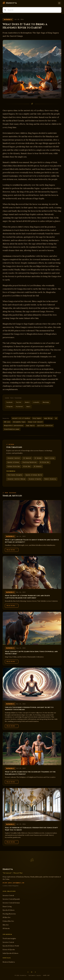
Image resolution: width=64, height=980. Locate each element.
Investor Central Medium (16, 479)
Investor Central (14, 458)
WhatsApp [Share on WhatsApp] (46, 402)
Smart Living (50, 458)
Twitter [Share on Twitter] (19, 402)
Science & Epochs (35, 479)
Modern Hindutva (50, 479)
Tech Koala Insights (15, 475)
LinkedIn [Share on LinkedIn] (36, 402)
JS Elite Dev (45, 462)
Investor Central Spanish (11, 899)
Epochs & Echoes (13, 462)
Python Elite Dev (14, 466)
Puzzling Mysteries (30, 462)
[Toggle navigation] (59, 3)
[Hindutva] (10, 3)
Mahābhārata (8, 20)
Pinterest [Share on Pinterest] (19, 407)
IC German (38, 458)
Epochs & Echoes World (34, 475)
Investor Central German (11, 903)
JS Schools (38, 466)
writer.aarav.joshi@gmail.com (13, 883)
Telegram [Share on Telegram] (9, 407)
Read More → (12, 550)
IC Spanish (27, 458)
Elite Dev (27, 466)
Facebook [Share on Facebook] (9, 402)
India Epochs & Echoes (10, 953)
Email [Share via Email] (28, 407)
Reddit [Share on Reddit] (27, 402)
